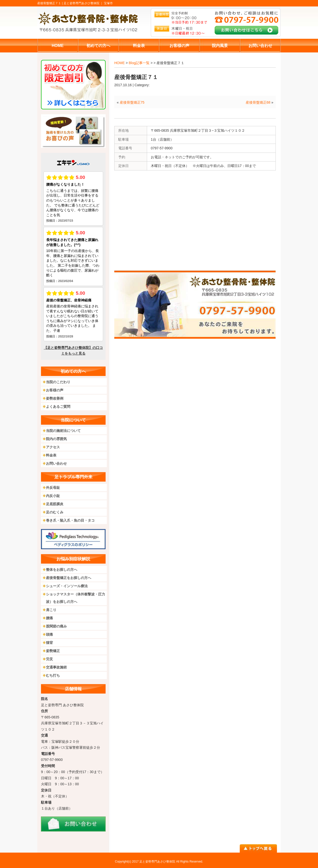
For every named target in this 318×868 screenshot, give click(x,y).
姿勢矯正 (53, 651)
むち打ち (53, 675)
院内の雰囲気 (56, 439)
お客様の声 (55, 390)
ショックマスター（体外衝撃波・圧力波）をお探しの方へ (76, 598)
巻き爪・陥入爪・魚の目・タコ (70, 520)
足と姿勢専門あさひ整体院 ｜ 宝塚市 (88, 3)
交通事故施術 (56, 667)
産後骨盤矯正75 (132, 102)
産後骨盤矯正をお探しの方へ (69, 578)
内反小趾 (53, 496)
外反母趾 (53, 488)
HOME (119, 63)
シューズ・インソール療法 (67, 586)
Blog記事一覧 (139, 63)
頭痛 (49, 634)
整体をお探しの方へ (62, 570)
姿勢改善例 (55, 398)
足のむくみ (55, 512)
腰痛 (49, 618)
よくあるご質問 (58, 407)
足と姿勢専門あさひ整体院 (157, 862)
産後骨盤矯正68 (258, 102)
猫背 (49, 643)
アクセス (53, 447)
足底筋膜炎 (55, 504)
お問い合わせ (56, 463)
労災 (49, 659)
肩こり (51, 610)
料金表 (51, 455)
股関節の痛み (56, 626)
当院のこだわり (58, 382)
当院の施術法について (63, 431)
